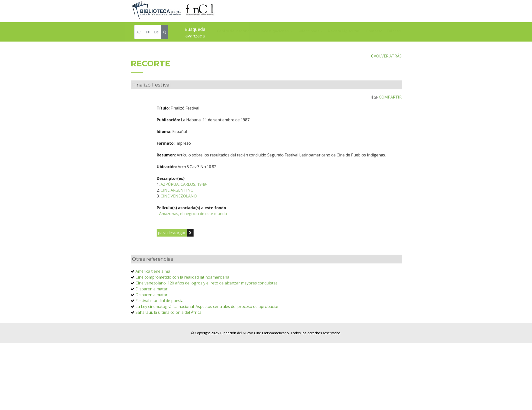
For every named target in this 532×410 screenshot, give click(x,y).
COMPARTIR (386, 107)
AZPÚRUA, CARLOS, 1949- (209, 194)
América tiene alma (153, 281)
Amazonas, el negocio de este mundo (218, 223)
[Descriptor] (156, 33)
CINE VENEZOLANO (203, 206)
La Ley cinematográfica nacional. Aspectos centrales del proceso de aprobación (208, 316)
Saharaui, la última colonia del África (168, 322)
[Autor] (139, 33)
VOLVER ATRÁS (386, 66)
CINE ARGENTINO (202, 200)
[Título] (148, 33)
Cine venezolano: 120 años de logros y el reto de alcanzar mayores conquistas (207, 293)
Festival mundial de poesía (159, 310)
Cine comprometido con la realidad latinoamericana (182, 287)
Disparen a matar (151, 299)
